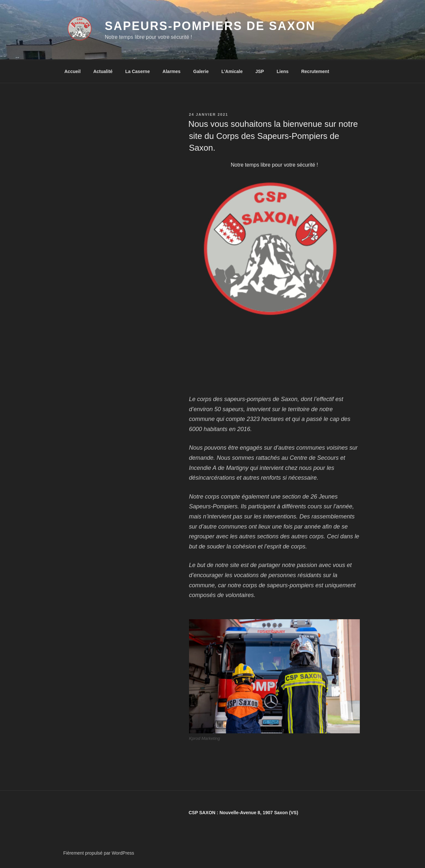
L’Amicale (232, 71)
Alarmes (172, 71)
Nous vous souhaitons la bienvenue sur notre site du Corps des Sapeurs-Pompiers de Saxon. (273, 136)
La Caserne (137, 71)
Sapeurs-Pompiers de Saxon (210, 26)
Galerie (201, 71)
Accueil (73, 71)
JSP (259, 71)
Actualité (103, 71)
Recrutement (315, 71)
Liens (283, 71)
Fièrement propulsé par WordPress (99, 853)
